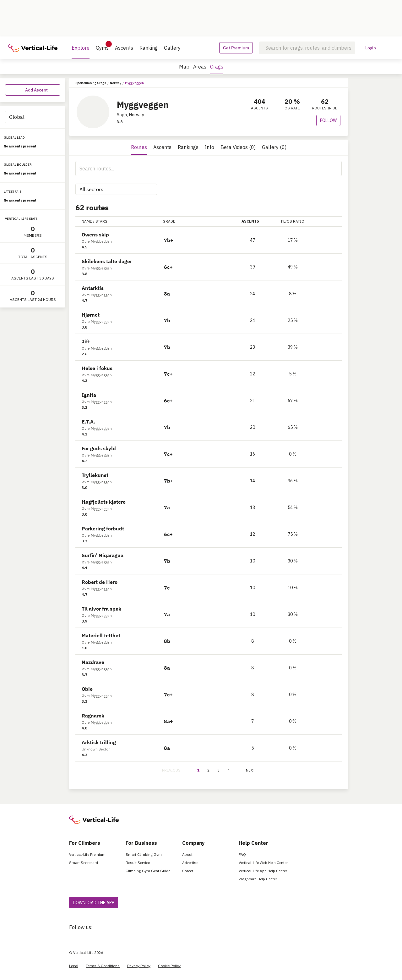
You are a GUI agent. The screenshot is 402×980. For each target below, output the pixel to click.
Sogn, (122, 115)
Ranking (149, 48)
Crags (217, 69)
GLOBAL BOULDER (18, 165)
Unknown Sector (96, 749)
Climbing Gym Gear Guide (148, 871)
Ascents (124, 48)
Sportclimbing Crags (91, 83)
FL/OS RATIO (293, 221)
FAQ (242, 854)
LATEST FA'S (13, 192)
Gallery (172, 48)
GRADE (169, 221)
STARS (101, 221)
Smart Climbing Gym (144, 854)
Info (209, 147)
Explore (81, 52)
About (187, 854)
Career (188, 871)
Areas (200, 67)
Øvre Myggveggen (97, 241)
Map (184, 67)
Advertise (190, 863)
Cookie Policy (169, 966)
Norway (116, 83)
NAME (87, 221)
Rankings (188, 147)
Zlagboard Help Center (258, 879)
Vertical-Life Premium (87, 854)
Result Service (138, 863)
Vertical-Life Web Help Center (263, 863)
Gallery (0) (274, 147)
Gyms (102, 46)
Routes (139, 147)
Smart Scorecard (84, 863)
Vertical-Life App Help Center (263, 871)
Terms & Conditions (103, 966)
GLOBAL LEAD (14, 138)
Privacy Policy (139, 966)
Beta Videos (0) (238, 147)
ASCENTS (253, 221)
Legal (74, 966)
